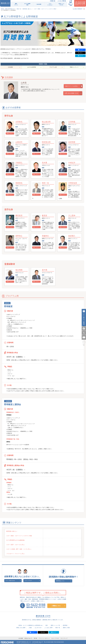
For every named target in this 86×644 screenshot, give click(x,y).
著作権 (35, 636)
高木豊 (45, 167)
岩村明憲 (72, 146)
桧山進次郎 (47, 124)
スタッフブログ (28, 579)
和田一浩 (46, 189)
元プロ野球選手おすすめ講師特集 (16, 547)
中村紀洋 (72, 167)
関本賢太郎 (47, 146)
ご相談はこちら (56, 603)
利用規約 (52, 1)
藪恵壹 (45, 222)
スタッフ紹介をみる (14, 579)
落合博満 (20, 279)
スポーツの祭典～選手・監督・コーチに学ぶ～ (19, 551)
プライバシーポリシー (44, 636)
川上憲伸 (72, 222)
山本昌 (24, 85)
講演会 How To (28, 636)
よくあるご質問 (61, 1)
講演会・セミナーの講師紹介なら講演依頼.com (31, 623)
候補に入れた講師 (21, 625)
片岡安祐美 (73, 189)
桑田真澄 (20, 222)
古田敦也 (20, 124)
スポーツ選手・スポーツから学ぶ (54, 547)
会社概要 (21, 636)
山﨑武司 (20, 146)
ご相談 (30, 625)
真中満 (45, 279)
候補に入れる (10, 136)
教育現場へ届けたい (27, 9)
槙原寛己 (72, 243)
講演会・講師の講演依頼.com (8, 9)
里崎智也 (20, 189)
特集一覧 (19, 9)
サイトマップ (64, 636)
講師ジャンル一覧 (55, 623)
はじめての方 (38, 625)
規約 (47, 623)
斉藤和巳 (46, 243)
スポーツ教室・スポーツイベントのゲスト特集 (45, 9)
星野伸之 (20, 243)
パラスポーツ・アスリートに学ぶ (54, 551)
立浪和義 (72, 124)
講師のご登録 (66, 625)
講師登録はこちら (62, 579)
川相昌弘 (20, 167)
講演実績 (65, 623)
